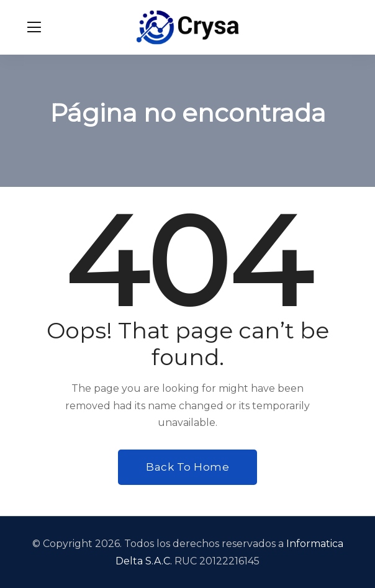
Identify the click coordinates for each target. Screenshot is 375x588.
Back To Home (187, 467)
